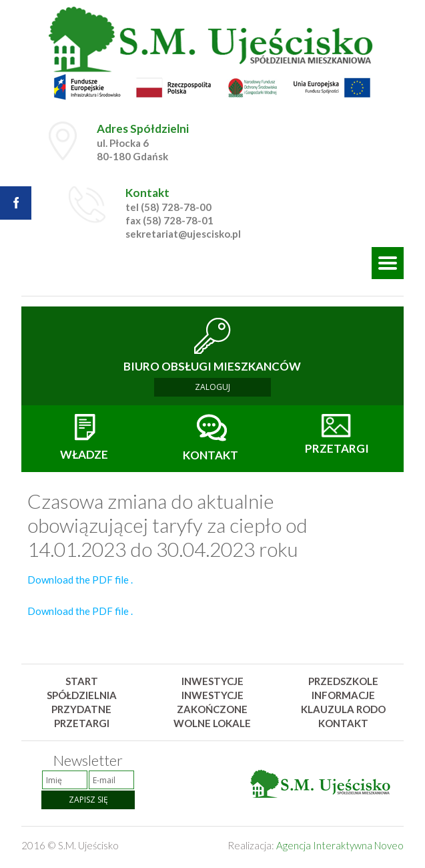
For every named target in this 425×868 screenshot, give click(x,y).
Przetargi (82, 723)
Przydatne (81, 709)
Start (82, 681)
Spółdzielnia (82, 695)
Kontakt (343, 723)
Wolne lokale (212, 723)
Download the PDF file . (80, 580)
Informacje (343, 695)
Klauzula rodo (343, 709)
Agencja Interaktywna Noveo (340, 845)
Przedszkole (343, 681)
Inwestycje (212, 681)
